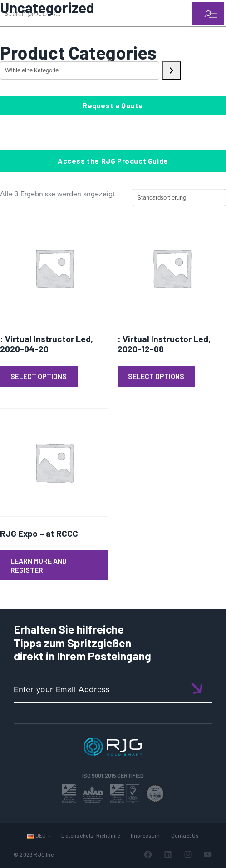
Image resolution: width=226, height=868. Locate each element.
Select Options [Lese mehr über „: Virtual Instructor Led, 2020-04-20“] (39, 376)
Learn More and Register (39, 565)
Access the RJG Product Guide (113, 161)
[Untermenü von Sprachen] (49, 836)
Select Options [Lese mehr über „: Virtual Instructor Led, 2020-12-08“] (156, 376)
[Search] (200, 29)
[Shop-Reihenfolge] (179, 198)
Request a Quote (113, 105)
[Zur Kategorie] (172, 70)
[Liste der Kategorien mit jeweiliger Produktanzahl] (80, 70)
